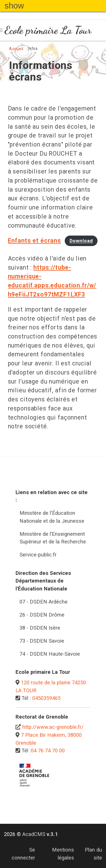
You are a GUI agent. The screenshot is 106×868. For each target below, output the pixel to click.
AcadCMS (40, 834)
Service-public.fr (38, 555)
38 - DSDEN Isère (40, 628)
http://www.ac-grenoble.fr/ (53, 727)
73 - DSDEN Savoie (42, 641)
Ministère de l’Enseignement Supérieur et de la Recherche (53, 538)
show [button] (14, 6)
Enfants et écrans (34, 241)
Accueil (16, 49)
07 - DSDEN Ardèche (44, 602)
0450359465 (46, 698)
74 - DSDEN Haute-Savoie (50, 654)
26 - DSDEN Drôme (42, 615)
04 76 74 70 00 (48, 750)
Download (81, 241)
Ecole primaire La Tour (48, 30)
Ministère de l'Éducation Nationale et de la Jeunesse (52, 517)
